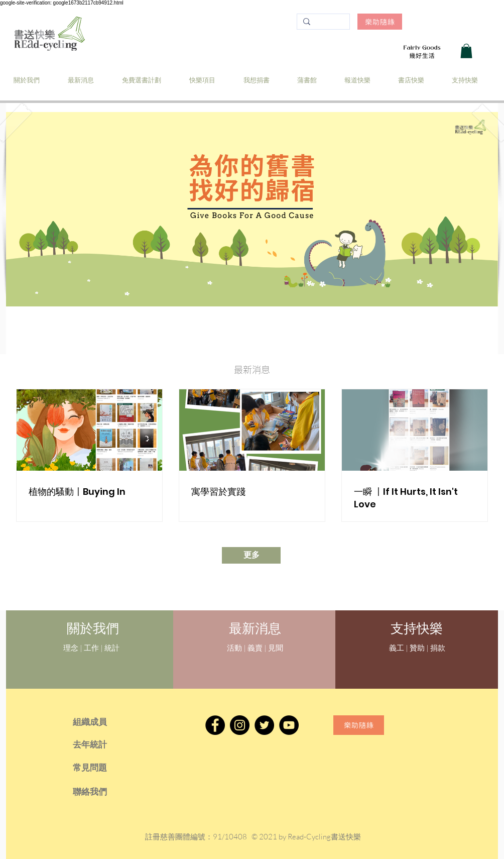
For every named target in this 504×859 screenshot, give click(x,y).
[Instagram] (240, 725)
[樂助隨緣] (380, 22)
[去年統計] (104, 744)
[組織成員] (104, 722)
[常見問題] (104, 768)
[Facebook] (215, 725)
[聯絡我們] (104, 792)
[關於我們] (93, 629)
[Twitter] (264, 725)
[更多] (251, 555)
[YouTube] (289, 725)
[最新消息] (255, 629)
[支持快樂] (416, 628)
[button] (466, 51)
